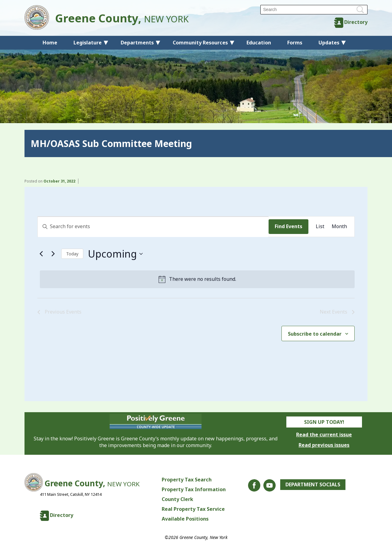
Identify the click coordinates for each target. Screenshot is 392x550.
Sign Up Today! (324, 422)
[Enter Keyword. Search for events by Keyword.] (153, 227)
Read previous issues (324, 445)
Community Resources (200, 43)
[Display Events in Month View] (339, 227)
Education (259, 43)
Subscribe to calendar (315, 334)
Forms (295, 43)
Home (50, 43)
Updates (329, 43)
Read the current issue (324, 435)
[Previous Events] (41, 254)
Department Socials (313, 485)
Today (72, 254)
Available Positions (185, 519)
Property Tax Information (194, 489)
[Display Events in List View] (320, 227)
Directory (356, 22)
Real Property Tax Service (193, 509)
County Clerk (177, 499)
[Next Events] (53, 254)
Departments (137, 43)
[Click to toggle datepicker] (115, 254)
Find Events (288, 226)
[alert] (197, 279)
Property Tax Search (187, 480)
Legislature (88, 43)
